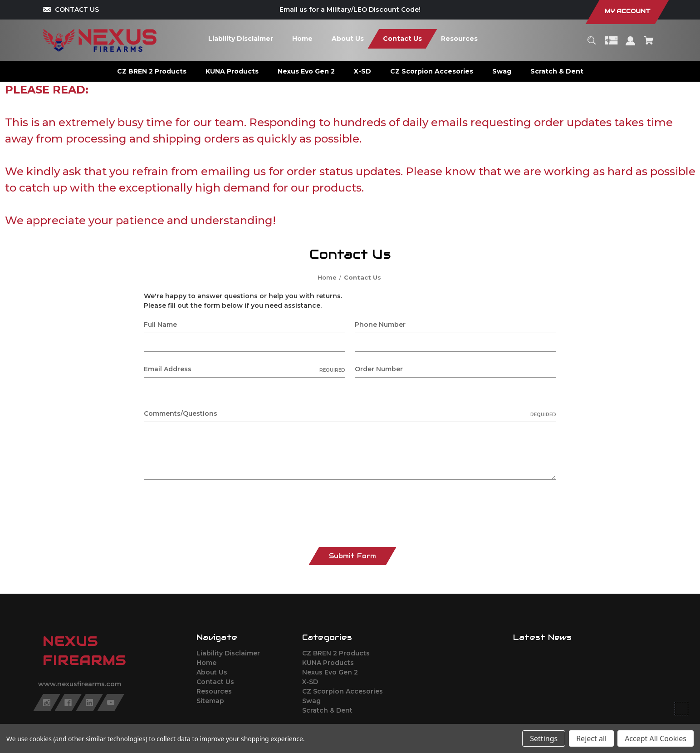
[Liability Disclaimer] (241, 39)
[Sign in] (631, 45)
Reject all (591, 738)
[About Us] (348, 39)
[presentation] (213, 510)
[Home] (303, 39)
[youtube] (111, 703)
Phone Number (380, 325)
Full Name (160, 325)
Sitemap (210, 701)
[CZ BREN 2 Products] (152, 71)
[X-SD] (362, 71)
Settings (544, 738)
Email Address (245, 369)
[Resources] (460, 39)
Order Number (379, 369)
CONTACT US (77, 10)
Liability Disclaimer (228, 653)
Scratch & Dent (327, 710)
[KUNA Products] (232, 71)
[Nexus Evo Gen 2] (306, 71)
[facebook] (68, 703)
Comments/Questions (350, 414)
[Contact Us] (403, 39)
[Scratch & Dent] (557, 71)
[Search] (591, 45)
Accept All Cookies (656, 738)
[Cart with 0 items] (649, 45)
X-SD (310, 682)
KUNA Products (328, 663)
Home (206, 663)
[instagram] (47, 703)
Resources (214, 691)
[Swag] (502, 71)
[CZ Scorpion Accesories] (431, 71)
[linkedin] (89, 703)
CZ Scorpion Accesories (343, 691)
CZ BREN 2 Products (336, 653)
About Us (212, 672)
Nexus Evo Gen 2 (330, 672)
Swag (311, 701)
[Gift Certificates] (611, 45)
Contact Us (215, 682)
